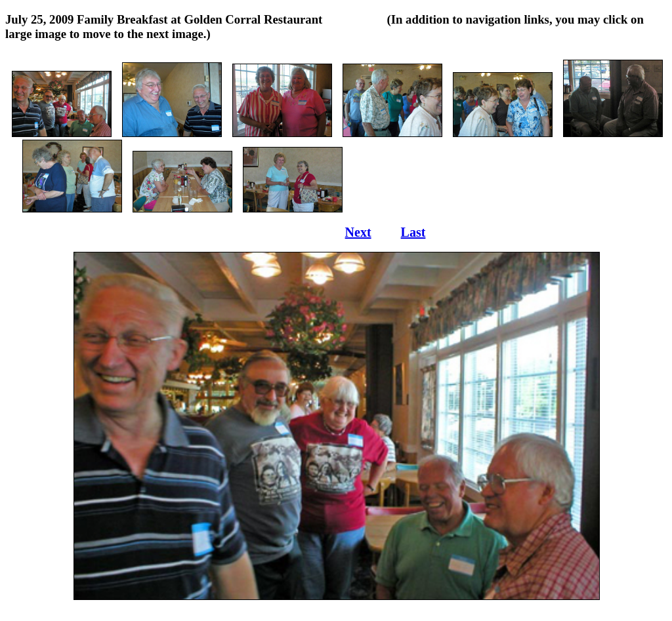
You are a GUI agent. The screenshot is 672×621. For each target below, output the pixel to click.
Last (413, 232)
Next (358, 232)
